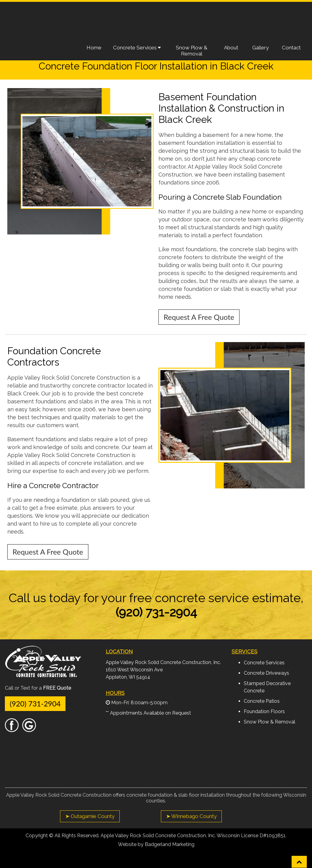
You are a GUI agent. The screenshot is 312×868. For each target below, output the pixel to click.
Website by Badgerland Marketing (156, 844)
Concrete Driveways (266, 673)
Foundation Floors (264, 711)
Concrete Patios (262, 701)
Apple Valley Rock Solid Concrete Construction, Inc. (163, 662)
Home (94, 48)
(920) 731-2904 (35, 704)
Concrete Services (137, 48)
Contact (291, 48)
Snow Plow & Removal (191, 51)
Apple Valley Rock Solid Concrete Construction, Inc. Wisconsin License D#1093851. (193, 836)
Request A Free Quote (269, 16)
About (231, 48)
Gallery (261, 48)
